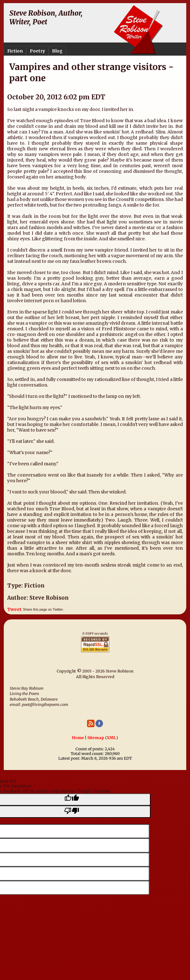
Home (78, 738)
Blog (57, 51)
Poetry (37, 51)
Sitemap (96, 738)
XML (111, 738)
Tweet (14, 609)
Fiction (15, 51)
